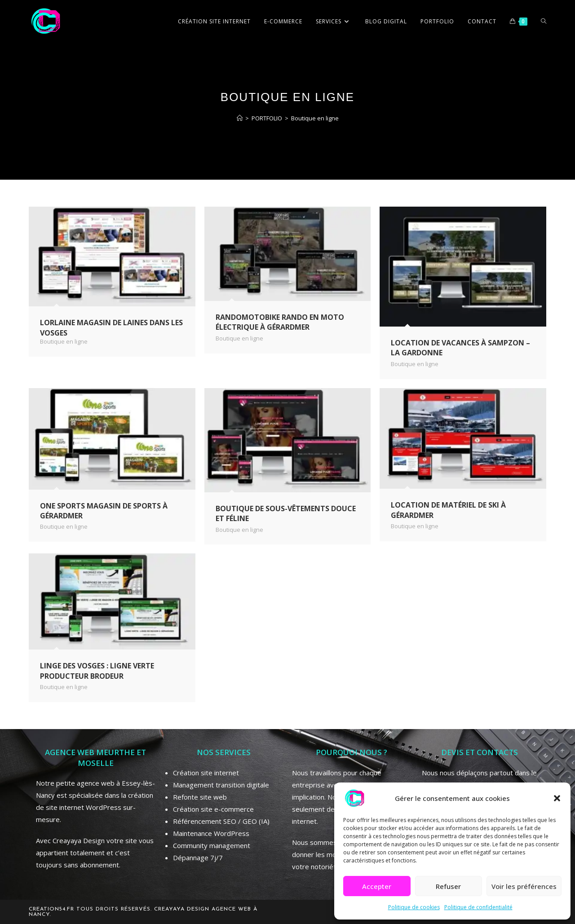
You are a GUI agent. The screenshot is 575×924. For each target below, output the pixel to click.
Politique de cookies (414, 907)
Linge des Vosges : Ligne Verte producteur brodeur (97, 671)
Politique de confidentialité (478, 907)
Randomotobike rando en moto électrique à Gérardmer (280, 322)
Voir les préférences (524, 886)
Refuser (448, 886)
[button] (557, 798)
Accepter (377, 886)
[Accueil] (240, 118)
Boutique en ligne (315, 118)
